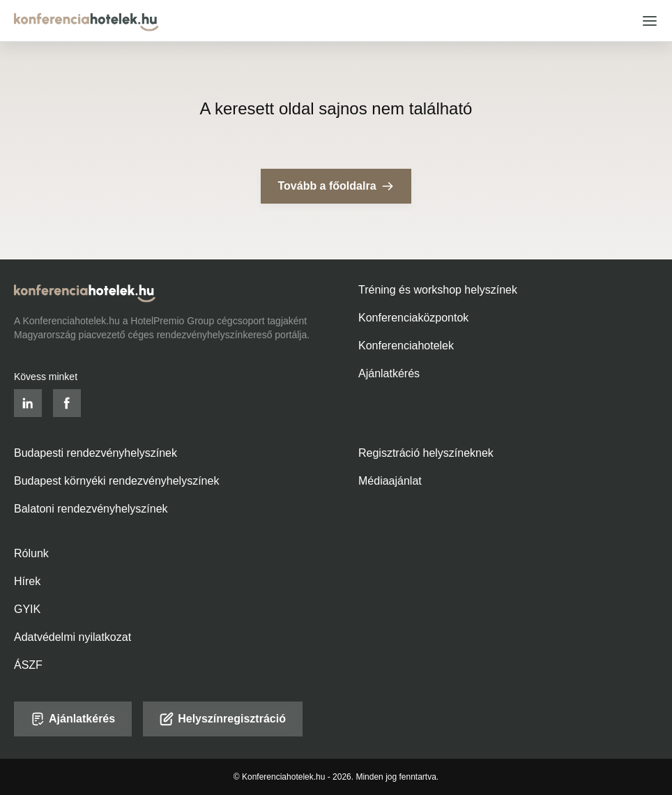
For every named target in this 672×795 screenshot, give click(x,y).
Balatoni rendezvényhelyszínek (91, 509)
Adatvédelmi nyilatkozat (72, 637)
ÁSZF (28, 665)
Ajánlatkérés (389, 373)
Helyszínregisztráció (223, 719)
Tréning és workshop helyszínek (438, 290)
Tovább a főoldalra (336, 186)
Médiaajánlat (390, 481)
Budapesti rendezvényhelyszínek (96, 453)
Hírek (27, 581)
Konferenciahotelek (406, 346)
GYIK (27, 609)
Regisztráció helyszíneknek (426, 453)
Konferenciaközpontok (413, 318)
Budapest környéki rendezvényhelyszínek (116, 481)
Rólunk (31, 553)
